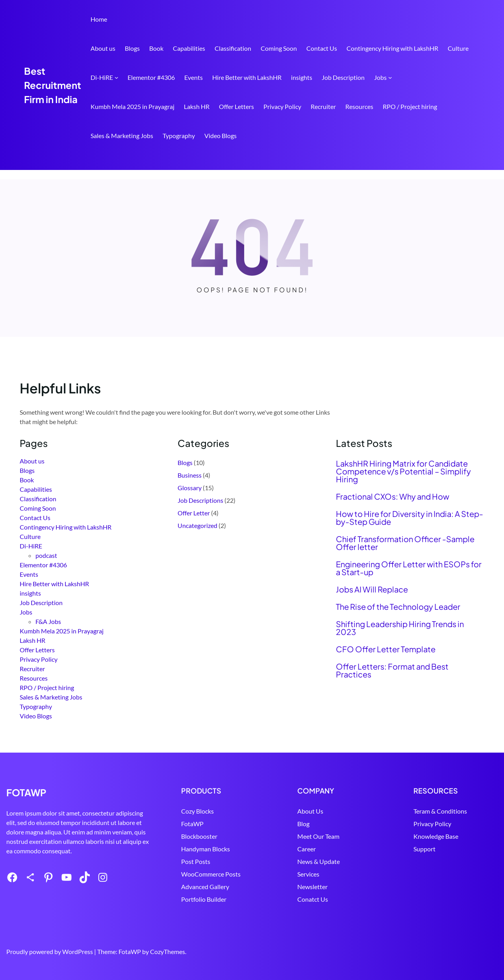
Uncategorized (197, 525)
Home (99, 19)
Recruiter (323, 106)
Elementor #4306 (151, 77)
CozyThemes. (168, 951)
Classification (233, 48)
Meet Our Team (338, 836)
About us (103, 48)
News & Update (338, 861)
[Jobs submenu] (390, 78)
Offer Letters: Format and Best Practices (392, 670)
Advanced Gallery (234, 887)
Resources (359, 106)
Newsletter (332, 887)
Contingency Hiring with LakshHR (392, 48)
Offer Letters (236, 106)
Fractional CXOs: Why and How (393, 496)
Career (326, 849)
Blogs (132, 48)
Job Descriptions (200, 500)
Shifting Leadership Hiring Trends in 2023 (400, 628)
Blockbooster (228, 836)
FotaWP (221, 824)
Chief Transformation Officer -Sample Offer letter (405, 543)
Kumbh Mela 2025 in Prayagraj (132, 106)
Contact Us (322, 48)
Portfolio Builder (233, 899)
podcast (46, 555)
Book (156, 48)
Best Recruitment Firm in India (53, 85)
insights (302, 77)
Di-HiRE (102, 77)
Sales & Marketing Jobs (122, 136)
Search (481, 159)
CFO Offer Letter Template (386, 649)
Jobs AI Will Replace (372, 589)
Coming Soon (279, 48)
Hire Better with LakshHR (247, 77)
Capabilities (189, 48)
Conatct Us (332, 899)
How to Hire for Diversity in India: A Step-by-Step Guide (409, 518)
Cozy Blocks (227, 811)
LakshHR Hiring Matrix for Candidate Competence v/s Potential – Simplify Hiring (403, 471)
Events (194, 77)
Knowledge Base (446, 836)
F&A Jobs (48, 621)
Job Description (343, 77)
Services (328, 874)
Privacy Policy (282, 106)
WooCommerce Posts (240, 874)
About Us (330, 811)
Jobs (380, 77)
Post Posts (225, 861)
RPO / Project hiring (410, 106)
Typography (179, 136)
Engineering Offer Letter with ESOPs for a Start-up (409, 568)
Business (190, 475)
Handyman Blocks (235, 849)
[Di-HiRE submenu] (117, 78)
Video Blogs (220, 136)
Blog (323, 824)
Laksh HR (197, 106)
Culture (458, 48)
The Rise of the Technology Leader (398, 607)
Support (434, 849)
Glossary (190, 488)
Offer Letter (194, 513)
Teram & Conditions (450, 811)
